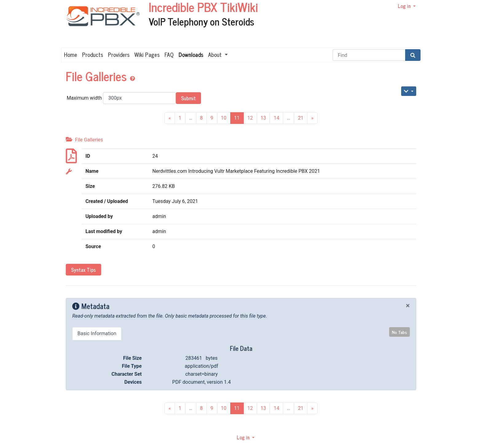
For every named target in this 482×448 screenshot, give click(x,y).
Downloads (191, 54)
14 (276, 118)
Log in (405, 6)
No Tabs (399, 332)
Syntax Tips (83, 270)
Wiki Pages (147, 54)
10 (224, 118)
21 (301, 118)
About (216, 54)
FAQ (169, 54)
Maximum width (121, 98)
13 (263, 118)
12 (250, 118)
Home (71, 54)
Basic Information (97, 333)
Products (93, 54)
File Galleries (98, 76)
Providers (119, 54)
